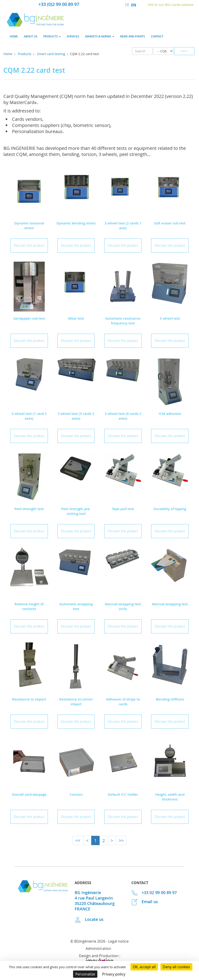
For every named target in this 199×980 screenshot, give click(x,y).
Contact (157, 36)
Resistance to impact (29, 699)
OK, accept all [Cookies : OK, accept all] (144, 967)
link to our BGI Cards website (171, 5)
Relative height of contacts (29, 606)
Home (14, 36)
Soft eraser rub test (170, 223)
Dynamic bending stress (76, 223)
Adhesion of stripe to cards (123, 702)
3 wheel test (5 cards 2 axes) (76, 416)
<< (78, 840)
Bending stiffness (170, 699)
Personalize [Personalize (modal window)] (85, 974)
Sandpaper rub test (29, 318)
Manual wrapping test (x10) (123, 606)
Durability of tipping (170, 509)
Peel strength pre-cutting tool (76, 511)
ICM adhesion (170, 414)
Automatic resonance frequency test (123, 321)
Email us (145, 902)
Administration (98, 948)
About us (31, 36)
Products (25, 54)
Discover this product (29, 245)
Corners (76, 794)
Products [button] (52, 36)
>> (121, 840)
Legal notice (118, 941)
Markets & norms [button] (100, 36)
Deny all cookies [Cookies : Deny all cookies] (176, 967)
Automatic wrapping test (76, 606)
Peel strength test (29, 509)
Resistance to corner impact (76, 702)
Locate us (89, 919)
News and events (133, 36)
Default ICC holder (123, 794)
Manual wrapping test (170, 604)
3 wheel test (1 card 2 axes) (29, 416)
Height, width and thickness (170, 797)
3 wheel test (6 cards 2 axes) (123, 416)
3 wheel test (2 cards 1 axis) (123, 226)
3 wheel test (170, 318)
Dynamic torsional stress (29, 226)
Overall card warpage (29, 794)
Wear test (76, 318)
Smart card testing (51, 54)
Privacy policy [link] (114, 974)
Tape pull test (123, 509)
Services (73, 36)
